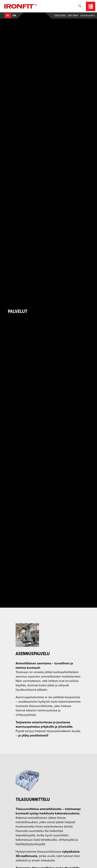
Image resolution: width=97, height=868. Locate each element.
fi (8, 16)
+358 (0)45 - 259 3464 (66, 16)
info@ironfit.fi (87, 16)
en (14, 16)
